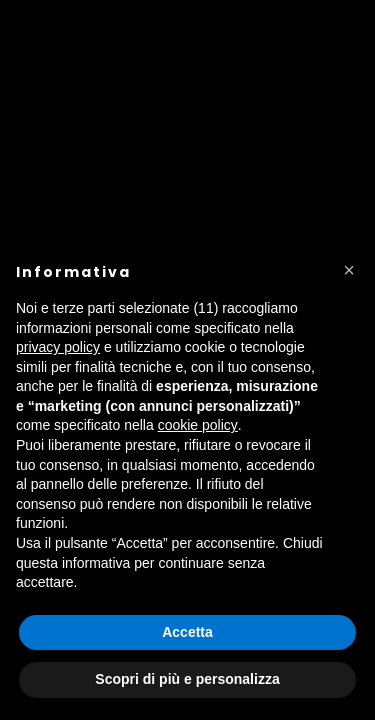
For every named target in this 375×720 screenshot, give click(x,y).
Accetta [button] (187, 632)
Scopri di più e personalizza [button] (187, 679)
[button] (349, 270)
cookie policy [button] (198, 425)
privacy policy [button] (58, 347)
